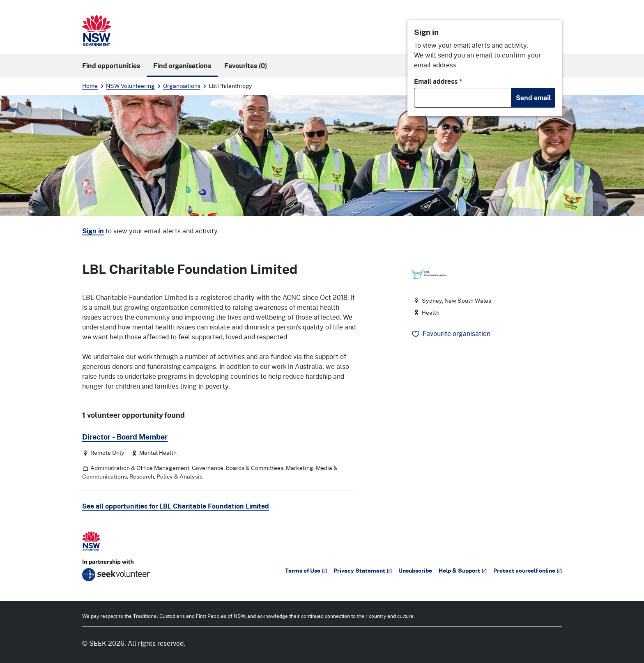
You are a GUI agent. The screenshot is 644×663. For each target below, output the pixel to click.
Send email (533, 98)
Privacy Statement (363, 570)
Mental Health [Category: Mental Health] (158, 452)
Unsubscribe (415, 570)
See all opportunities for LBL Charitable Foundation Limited (176, 506)
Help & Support (463, 570)
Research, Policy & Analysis (166, 476)
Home (90, 86)
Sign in (93, 231)
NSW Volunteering (130, 86)
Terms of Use (306, 570)
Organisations (182, 86)
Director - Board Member (125, 437)
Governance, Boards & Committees (238, 468)
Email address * (438, 81)
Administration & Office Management (140, 468)
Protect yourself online (528, 570)
